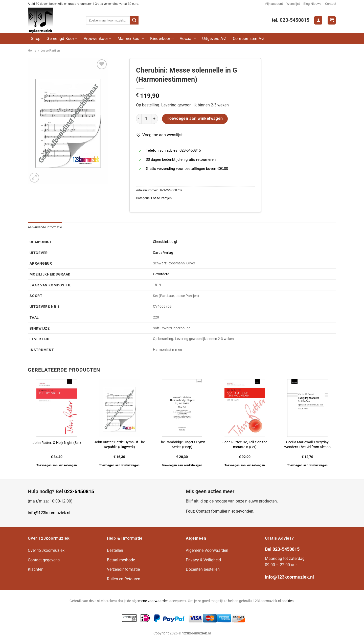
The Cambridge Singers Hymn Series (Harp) (182, 445)
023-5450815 (79, 491)
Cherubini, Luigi (165, 242)
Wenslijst (293, 4)
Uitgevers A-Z (214, 39)
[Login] (318, 20)
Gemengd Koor (62, 39)
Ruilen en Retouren (124, 579)
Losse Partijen (50, 51)
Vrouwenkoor (98, 39)
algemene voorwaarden (150, 601)
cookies (288, 601)
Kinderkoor (162, 39)
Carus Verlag (163, 253)
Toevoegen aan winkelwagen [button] (57, 465)
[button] (159, 135)
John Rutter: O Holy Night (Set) (57, 443)
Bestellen (115, 550)
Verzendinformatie (123, 569)
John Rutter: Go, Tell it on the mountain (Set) (245, 445)
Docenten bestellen (203, 569)
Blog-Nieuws (312, 4)
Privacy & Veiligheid (203, 560)
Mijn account (274, 4)
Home (32, 51)
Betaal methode (121, 560)
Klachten (36, 569)
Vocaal (188, 39)
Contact (331, 4)
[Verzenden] (134, 20)
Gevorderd (161, 274)
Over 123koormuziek (46, 550)
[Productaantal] (146, 119)
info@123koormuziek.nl (49, 513)
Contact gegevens (44, 560)
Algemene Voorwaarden (207, 550)
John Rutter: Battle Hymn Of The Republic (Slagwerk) (119, 445)
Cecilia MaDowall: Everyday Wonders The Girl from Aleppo (307, 445)
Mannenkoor (131, 39)
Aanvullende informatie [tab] (45, 227)
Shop (36, 39)
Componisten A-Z (249, 39)
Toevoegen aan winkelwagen (195, 119)
